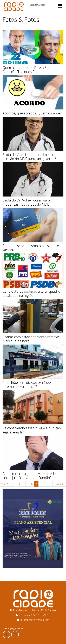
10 (50, 484)
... (16, 483)
